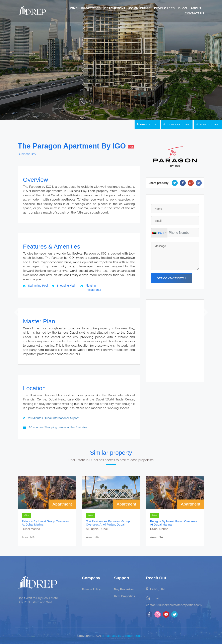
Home (73, 8)
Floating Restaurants (93, 288)
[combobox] (159, 233)
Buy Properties (124, 589)
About (196, 8)
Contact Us (194, 13)
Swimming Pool (38, 286)
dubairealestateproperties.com (123, 636)
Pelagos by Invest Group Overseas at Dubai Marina (45, 523)
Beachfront (115, 8)
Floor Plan (208, 124)
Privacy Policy (91, 589)
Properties (91, 8)
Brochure (147, 124)
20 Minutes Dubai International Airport (51, 418)
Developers (164, 8)
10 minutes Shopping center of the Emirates (55, 427)
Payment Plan (177, 124)
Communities (140, 8)
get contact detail (172, 278)
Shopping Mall (66, 286)
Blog (183, 8)
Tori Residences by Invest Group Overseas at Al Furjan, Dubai (108, 523)
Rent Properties (124, 596)
